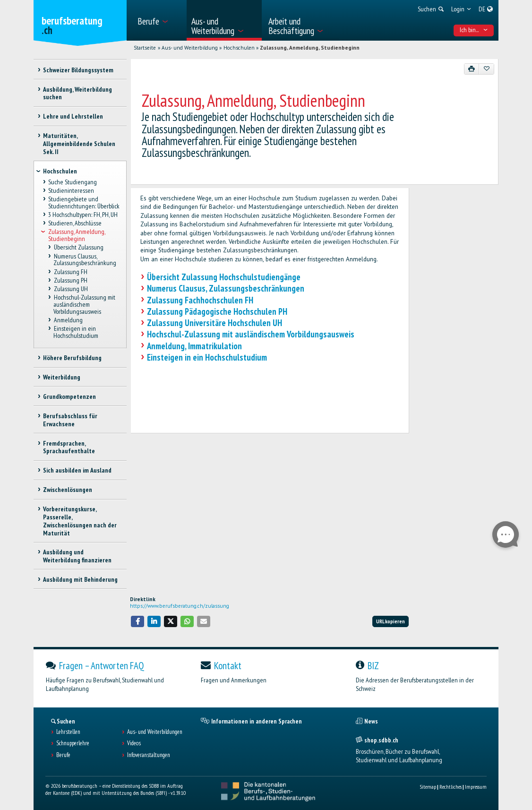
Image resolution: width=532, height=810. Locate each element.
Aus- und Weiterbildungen (155, 732)
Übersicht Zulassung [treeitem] (78, 248)
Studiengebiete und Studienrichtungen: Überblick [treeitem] (84, 202)
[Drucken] (472, 69)
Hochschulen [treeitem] (60, 171)
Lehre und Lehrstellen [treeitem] (73, 116)
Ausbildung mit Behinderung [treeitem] (80, 579)
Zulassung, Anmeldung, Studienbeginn (310, 48)
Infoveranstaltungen (149, 755)
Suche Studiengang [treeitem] (73, 182)
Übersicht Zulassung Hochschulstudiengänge (224, 277)
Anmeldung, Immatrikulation (194, 346)
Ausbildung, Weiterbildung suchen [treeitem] (77, 93)
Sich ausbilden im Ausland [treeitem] (77, 470)
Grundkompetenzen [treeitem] (69, 396)
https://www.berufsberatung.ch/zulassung (180, 606)
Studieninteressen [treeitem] (71, 190)
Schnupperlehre (73, 743)
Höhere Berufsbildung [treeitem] (72, 358)
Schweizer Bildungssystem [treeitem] (78, 70)
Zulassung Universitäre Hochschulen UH (215, 323)
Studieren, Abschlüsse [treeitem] (75, 224)
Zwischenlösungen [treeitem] (68, 490)
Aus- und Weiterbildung (190, 48)
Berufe (63, 755)
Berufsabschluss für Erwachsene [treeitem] (70, 420)
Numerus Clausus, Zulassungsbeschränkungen (226, 288)
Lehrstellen (68, 732)
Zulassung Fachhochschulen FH (200, 300)
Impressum (476, 787)
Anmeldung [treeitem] (68, 320)
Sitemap (428, 787)
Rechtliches (450, 787)
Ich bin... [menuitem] (474, 30)
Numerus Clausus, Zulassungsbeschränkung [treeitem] (85, 260)
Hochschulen (239, 48)
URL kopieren (390, 621)
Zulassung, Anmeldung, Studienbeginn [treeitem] (77, 236)
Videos (134, 743)
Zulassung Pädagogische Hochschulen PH (217, 311)
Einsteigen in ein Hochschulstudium (207, 357)
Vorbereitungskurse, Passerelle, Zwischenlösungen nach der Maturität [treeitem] (80, 521)
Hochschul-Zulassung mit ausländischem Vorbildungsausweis (251, 334)
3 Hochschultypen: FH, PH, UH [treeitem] (83, 215)
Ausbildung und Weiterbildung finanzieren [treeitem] (77, 556)
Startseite (145, 48)
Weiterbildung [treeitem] (62, 377)
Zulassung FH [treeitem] (70, 272)
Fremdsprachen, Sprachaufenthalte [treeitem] (69, 447)
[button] (137, 621)
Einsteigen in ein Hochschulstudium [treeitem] (76, 332)
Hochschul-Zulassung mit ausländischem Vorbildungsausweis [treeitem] (84, 304)
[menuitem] (159, 20)
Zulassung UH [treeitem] (70, 289)
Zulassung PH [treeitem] (70, 280)
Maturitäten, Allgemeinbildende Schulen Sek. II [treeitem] (79, 144)
